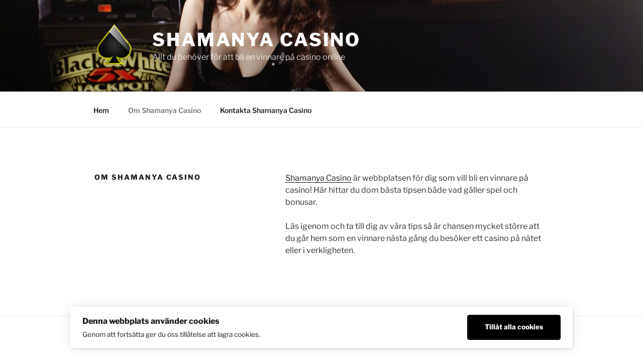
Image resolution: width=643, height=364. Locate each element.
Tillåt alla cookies (514, 327)
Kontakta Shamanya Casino (266, 110)
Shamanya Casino (256, 40)
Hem (101, 110)
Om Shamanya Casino (165, 110)
